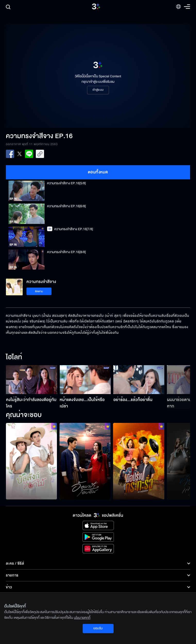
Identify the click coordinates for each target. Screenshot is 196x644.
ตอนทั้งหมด (98, 172)
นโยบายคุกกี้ (82, 618)
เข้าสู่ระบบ (98, 90)
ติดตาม (39, 291)
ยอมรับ (98, 628)
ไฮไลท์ (14, 357)
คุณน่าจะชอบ (24, 415)
